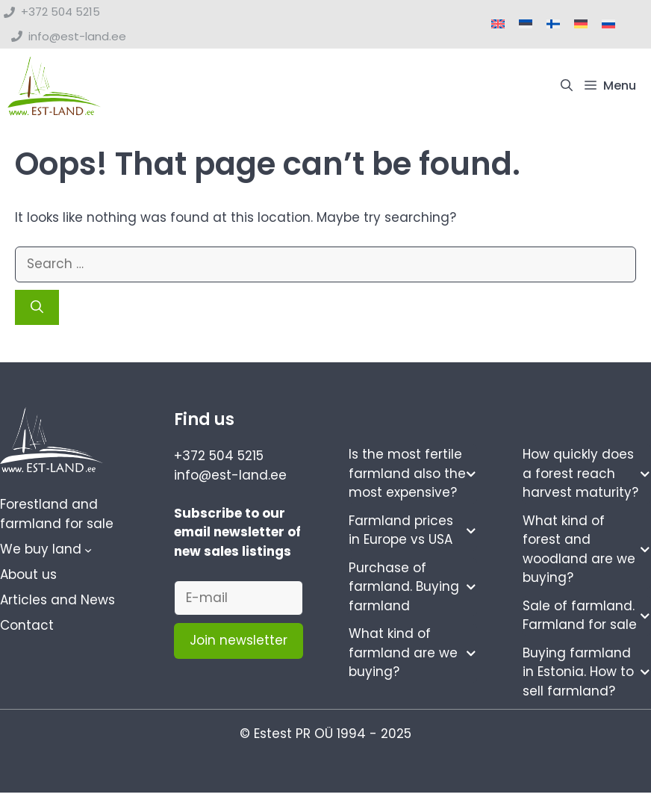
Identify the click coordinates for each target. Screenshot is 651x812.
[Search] (37, 308)
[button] (567, 86)
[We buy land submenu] (88, 550)
